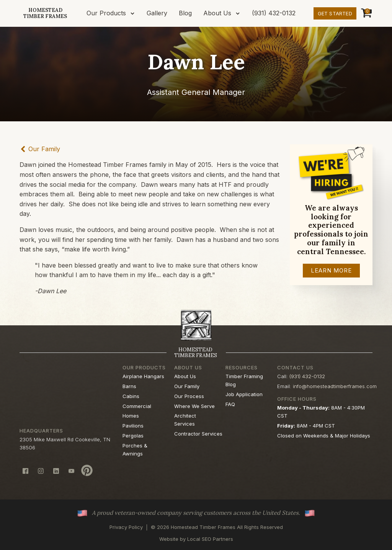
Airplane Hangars (143, 376)
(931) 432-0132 (274, 13)
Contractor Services (198, 434)
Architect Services (185, 420)
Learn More (331, 270)
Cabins (131, 396)
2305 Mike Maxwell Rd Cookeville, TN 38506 (65, 443)
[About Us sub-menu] (239, 13)
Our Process (189, 396)
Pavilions (133, 426)
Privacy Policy (126, 527)
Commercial (137, 406)
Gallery (157, 13)
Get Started (335, 13)
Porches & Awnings (135, 450)
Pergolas (133, 436)
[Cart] (365, 13)
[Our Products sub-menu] (134, 13)
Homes (131, 416)
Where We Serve (194, 406)
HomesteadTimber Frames (45, 13)
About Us (217, 13)
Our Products (106, 13)
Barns (129, 386)
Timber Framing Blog (244, 380)
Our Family (187, 386)
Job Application (244, 394)
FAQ (230, 404)
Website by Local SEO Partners (196, 539)
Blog (185, 13)
